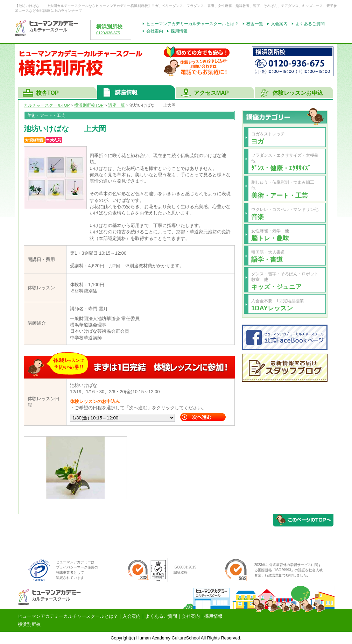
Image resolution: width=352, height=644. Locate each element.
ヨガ (258, 141)
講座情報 (126, 93)
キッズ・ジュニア (276, 287)
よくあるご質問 (310, 24)
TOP (89, 105)
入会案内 (279, 24)
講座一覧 (117, 105)
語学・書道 (267, 259)
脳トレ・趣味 (270, 238)
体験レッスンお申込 (298, 93)
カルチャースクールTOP (47, 105)
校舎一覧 (255, 24)
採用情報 (179, 31)
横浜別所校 (109, 27)
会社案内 (155, 31)
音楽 (258, 217)
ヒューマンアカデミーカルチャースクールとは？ (192, 24)
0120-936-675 (108, 33)
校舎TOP (47, 93)
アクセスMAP (211, 93)
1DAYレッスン (272, 308)
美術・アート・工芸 (280, 195)
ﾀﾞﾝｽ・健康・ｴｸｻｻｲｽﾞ (281, 168)
